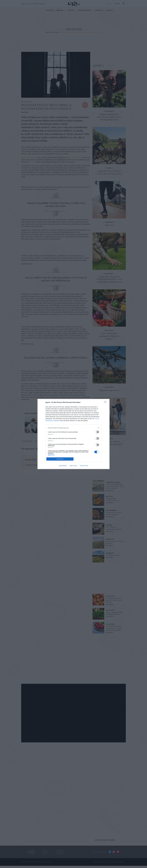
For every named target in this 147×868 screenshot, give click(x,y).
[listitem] (73, 428)
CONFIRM (60, 459)
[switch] (97, 432)
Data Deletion (63, 466)
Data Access (73, 466)
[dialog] (73, 434)
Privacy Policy (84, 466)
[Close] (106, 402)
